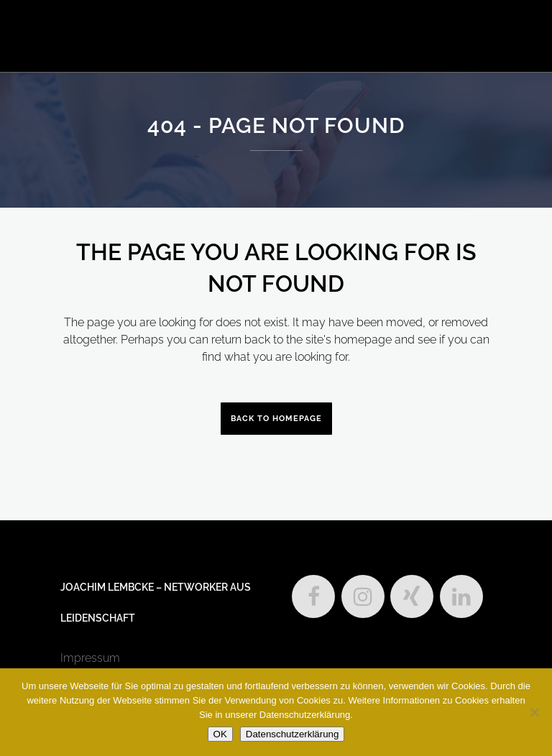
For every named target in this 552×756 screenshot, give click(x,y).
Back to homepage (276, 419)
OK (220, 734)
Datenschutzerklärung (293, 734)
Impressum (90, 658)
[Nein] (534, 712)
